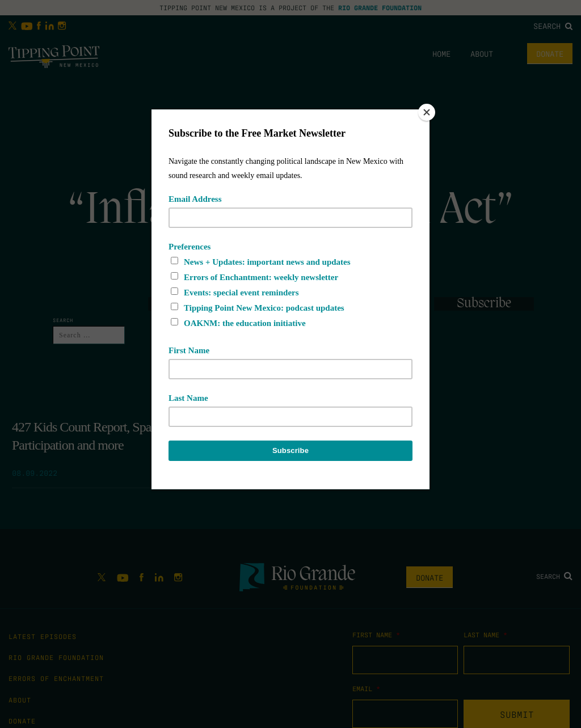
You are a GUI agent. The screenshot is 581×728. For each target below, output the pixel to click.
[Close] (427, 112)
